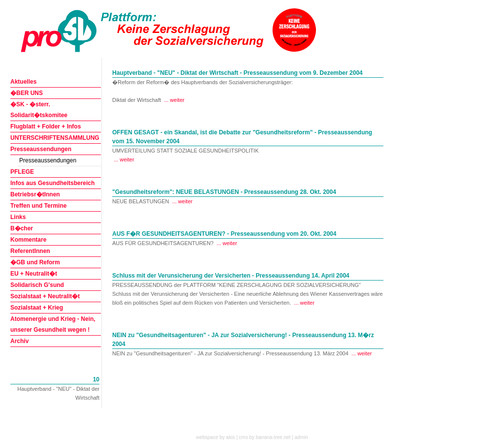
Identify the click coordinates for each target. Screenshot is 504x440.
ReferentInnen (30, 251)
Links (18, 217)
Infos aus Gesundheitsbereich (52, 183)
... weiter (174, 100)
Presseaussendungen (41, 149)
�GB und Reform (35, 262)
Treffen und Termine (38, 206)
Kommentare (28, 240)
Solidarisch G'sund (37, 285)
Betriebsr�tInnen (35, 194)
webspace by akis (215, 437)
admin (301, 437)
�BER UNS (27, 93)
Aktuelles (23, 82)
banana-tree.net (273, 437)
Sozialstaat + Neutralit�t (45, 296)
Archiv (19, 341)
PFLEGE (22, 172)
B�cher (22, 228)
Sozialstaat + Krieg (37, 308)
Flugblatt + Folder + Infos (46, 126)
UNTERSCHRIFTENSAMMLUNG (55, 138)
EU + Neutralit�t (34, 274)
